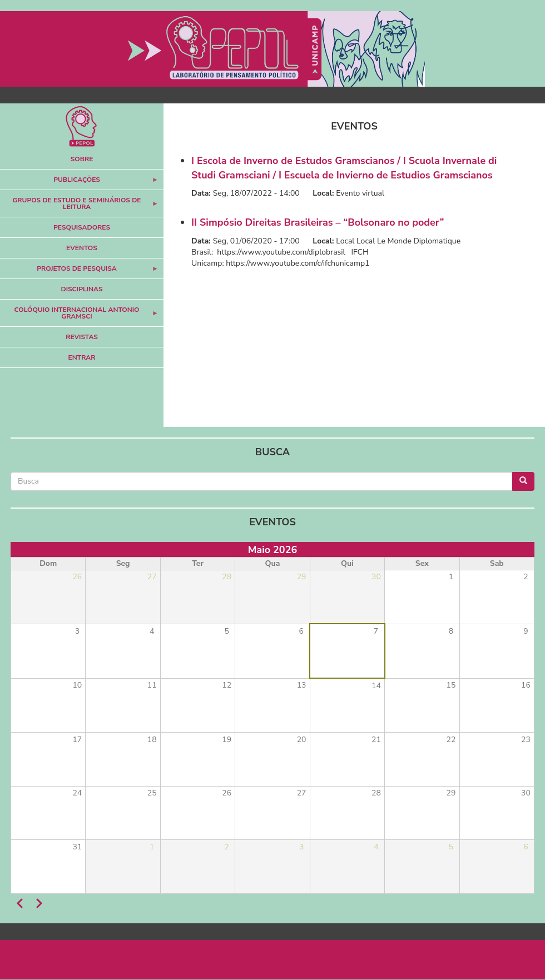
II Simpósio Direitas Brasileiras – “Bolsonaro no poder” (318, 222)
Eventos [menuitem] (82, 248)
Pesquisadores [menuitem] (82, 227)
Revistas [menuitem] (82, 337)
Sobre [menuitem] (82, 159)
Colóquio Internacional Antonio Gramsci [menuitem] (79, 316)
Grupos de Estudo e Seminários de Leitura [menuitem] (79, 207)
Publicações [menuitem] (79, 183)
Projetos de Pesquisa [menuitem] (79, 272)
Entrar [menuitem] (82, 357)
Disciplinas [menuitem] (82, 289)
